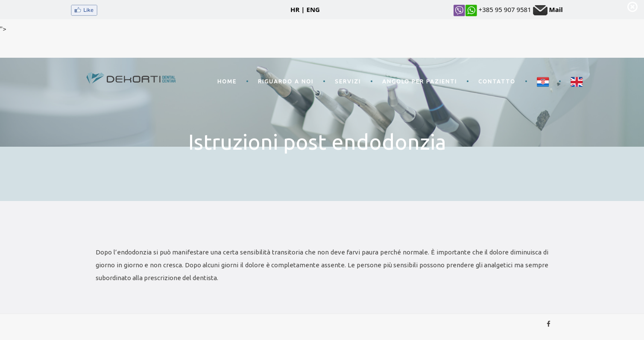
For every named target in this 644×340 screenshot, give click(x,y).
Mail (556, 9)
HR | (298, 9)
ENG (313, 9)
